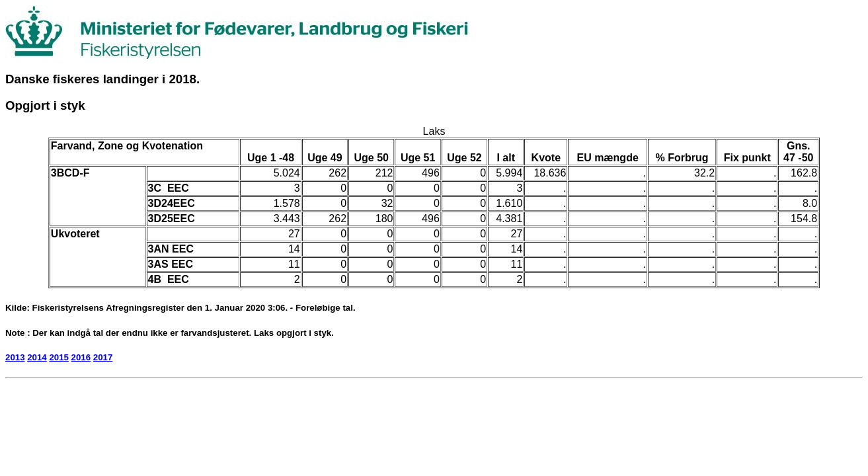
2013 (15, 357)
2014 (37, 357)
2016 (81, 357)
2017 (103, 357)
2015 (59, 357)
